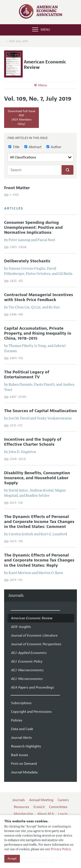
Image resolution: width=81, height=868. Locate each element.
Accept (12, 859)
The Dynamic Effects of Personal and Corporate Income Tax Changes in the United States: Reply (39, 560)
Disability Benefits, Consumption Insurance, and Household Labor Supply (37, 478)
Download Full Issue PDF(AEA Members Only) (21, 118)
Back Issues (20, 755)
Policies (17, 720)
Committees (58, 807)
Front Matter (17, 188)
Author (54, 147)
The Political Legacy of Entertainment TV (27, 375)
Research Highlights (26, 746)
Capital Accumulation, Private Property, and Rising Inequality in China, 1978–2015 (38, 333)
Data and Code (22, 729)
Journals (16, 596)
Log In (63, 814)
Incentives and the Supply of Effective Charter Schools (33, 442)
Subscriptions (21, 703)
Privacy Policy (61, 849)
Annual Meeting (41, 800)
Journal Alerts (21, 738)
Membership (23, 814)
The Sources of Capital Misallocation (40, 411)
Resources (21, 807)
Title (14, 147)
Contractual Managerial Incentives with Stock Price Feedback (39, 297)
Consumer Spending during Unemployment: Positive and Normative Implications (33, 227)
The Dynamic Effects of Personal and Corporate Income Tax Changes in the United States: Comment (39, 522)
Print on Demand (24, 764)
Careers (63, 800)
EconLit (39, 807)
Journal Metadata (24, 772)
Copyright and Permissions (31, 712)
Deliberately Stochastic (27, 261)
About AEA (46, 814)
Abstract (33, 147)
